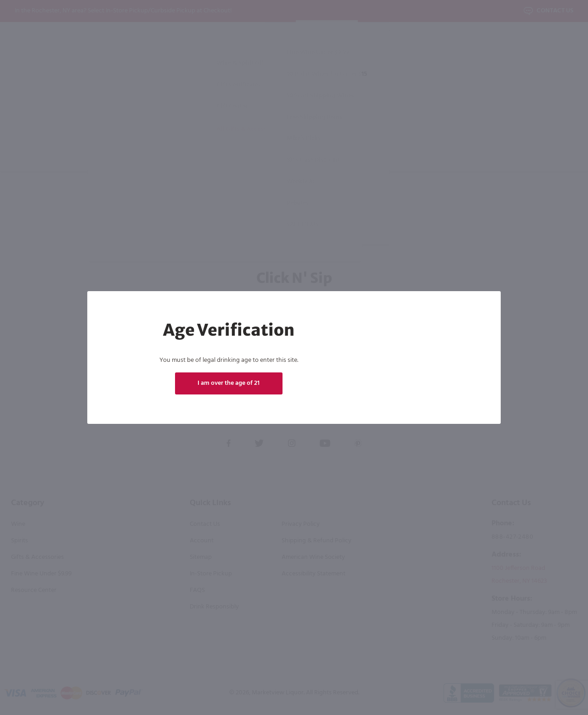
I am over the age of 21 (229, 383)
